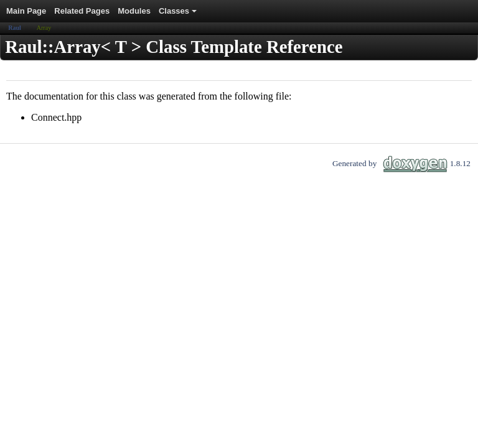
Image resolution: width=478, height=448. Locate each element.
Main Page (26, 11)
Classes (179, 14)
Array (44, 28)
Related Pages (82, 11)
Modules (134, 11)
